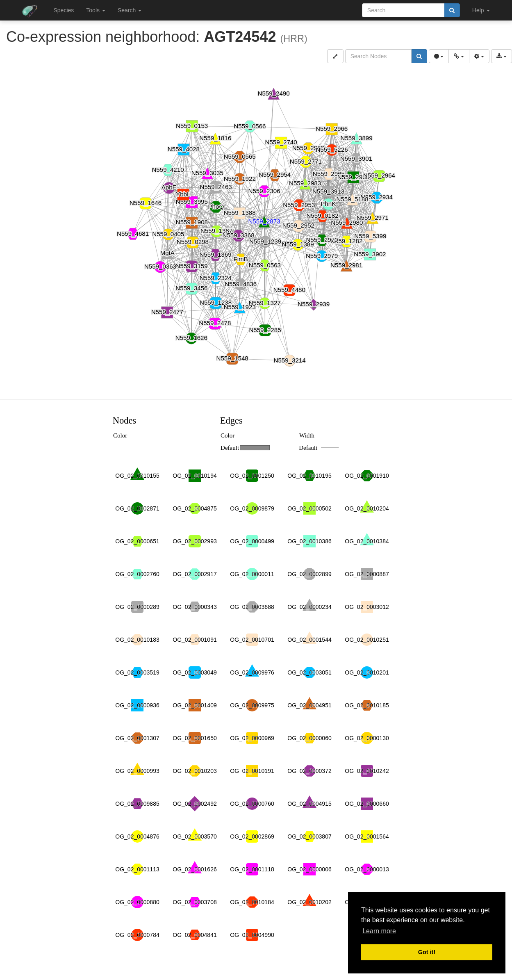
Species (64, 10)
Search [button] (130, 10)
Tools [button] (96, 10)
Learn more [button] (379, 931)
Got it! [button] (427, 952)
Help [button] (481, 10)
